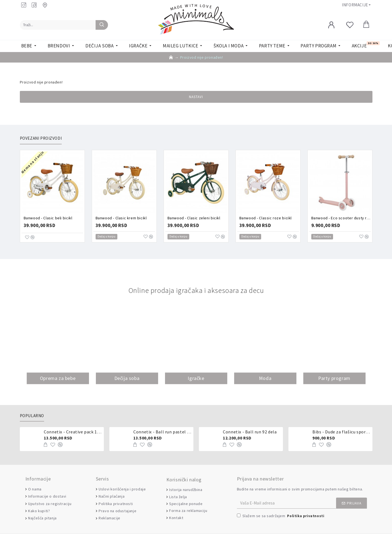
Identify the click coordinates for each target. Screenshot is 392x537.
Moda (265, 378)
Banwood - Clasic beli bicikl (48, 218)
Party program (334, 378)
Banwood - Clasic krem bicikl (121, 218)
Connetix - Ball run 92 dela (250, 432)
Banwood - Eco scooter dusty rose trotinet (341, 218)
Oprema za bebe (58, 378)
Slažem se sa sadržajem (281, 516)
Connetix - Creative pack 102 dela (73, 432)
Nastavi (196, 97)
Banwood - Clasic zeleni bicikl (194, 218)
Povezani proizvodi (41, 138)
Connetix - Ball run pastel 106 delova (162, 432)
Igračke (196, 378)
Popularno (32, 416)
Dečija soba (127, 378)
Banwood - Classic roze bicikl (266, 218)
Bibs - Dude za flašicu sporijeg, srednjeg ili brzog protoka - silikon (341, 432)
